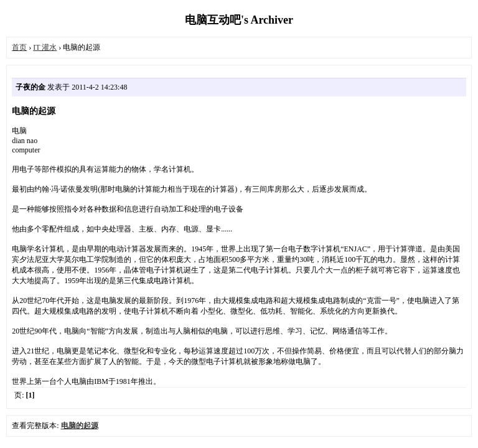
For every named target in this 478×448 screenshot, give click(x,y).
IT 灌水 (45, 47)
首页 (19, 47)
